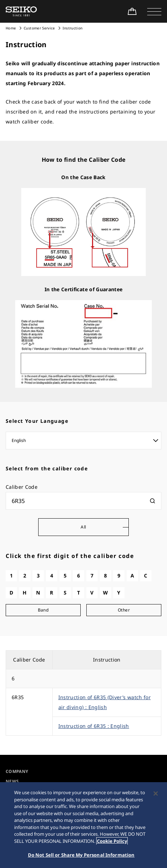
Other (124, 610)
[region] (83, 825)
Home (11, 28)
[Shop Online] (132, 11)
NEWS (12, 781)
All (83, 527)
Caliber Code (22, 487)
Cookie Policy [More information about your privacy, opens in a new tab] (112, 841)
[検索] (152, 501)
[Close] (156, 794)
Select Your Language (37, 421)
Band (43, 610)
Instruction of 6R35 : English (94, 726)
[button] (154, 11)
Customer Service (39, 28)
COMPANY (17, 771)
